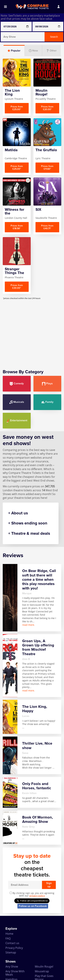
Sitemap (11, 952)
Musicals (17, 402)
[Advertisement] (32, 332)
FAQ (8, 938)
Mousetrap (42, 971)
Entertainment (17, 421)
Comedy (17, 384)
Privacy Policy (14, 948)
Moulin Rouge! (44, 966)
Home (9, 934)
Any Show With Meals (15, 973)
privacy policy (37, 896)
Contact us (12, 943)
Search (54, 37)
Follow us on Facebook (33, 906)
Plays (47, 384)
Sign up (49, 885)
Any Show (12, 966)
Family (47, 402)
